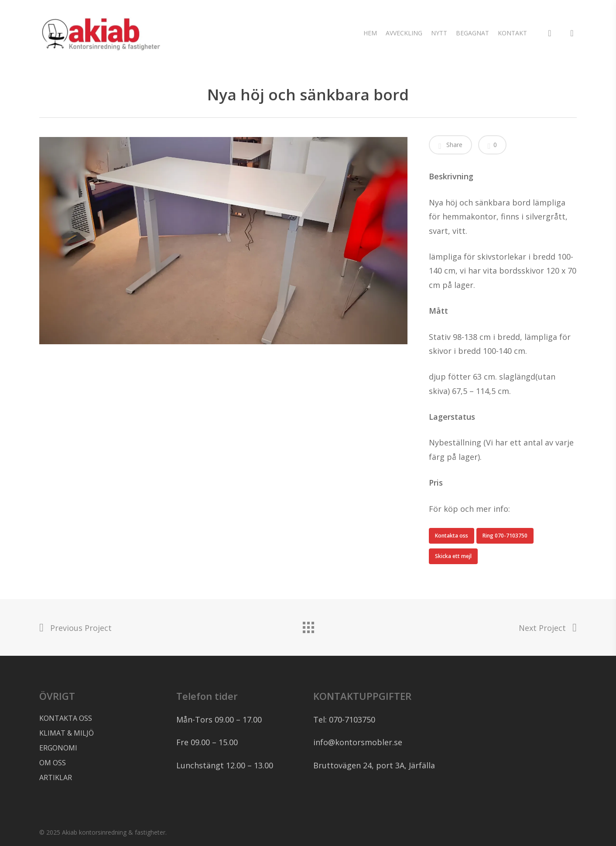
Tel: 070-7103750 (344, 719)
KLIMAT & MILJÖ (67, 733)
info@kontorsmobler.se (358, 742)
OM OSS (53, 763)
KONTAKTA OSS (66, 718)
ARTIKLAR (56, 777)
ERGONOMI (58, 748)
